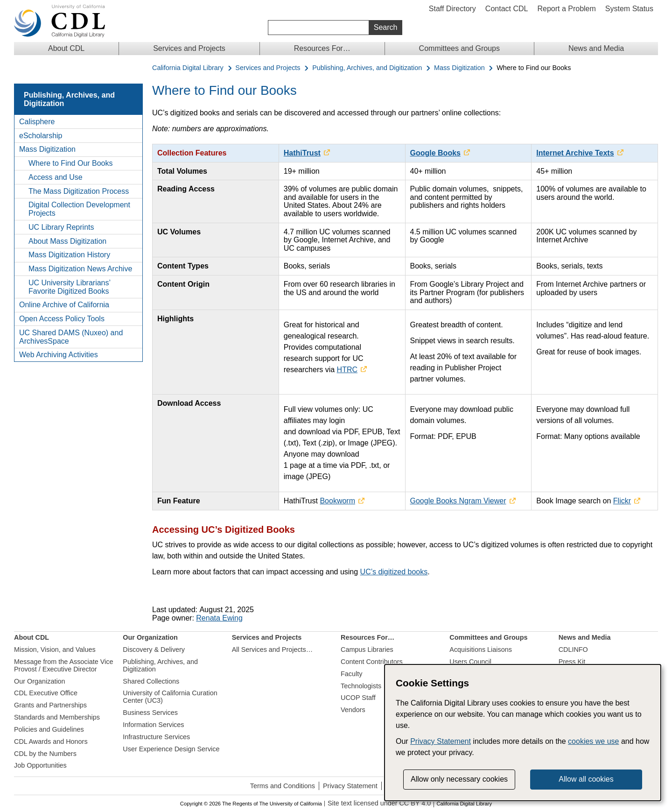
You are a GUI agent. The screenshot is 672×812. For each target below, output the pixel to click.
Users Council (470, 662)
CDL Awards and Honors (51, 741)
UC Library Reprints (61, 227)
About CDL (66, 48)
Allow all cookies (586, 779)
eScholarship (41, 136)
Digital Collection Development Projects (79, 209)
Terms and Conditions (283, 786)
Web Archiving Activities (59, 355)
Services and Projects (189, 48)
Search (386, 27)
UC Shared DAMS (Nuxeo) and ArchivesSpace (71, 337)
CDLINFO (573, 650)
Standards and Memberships (57, 717)
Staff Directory (452, 9)
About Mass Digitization (67, 241)
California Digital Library (188, 68)
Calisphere (37, 122)
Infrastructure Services (156, 737)
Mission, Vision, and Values (55, 650)
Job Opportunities (40, 765)
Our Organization (40, 681)
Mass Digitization (459, 68)
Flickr (622, 501)
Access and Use (56, 177)
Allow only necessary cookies (459, 779)
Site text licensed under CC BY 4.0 (379, 803)
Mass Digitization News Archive (80, 269)
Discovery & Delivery (154, 650)
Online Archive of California (64, 305)
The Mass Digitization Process (79, 191)
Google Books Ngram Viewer (458, 501)
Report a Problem (566, 9)
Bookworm (337, 501)
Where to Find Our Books (71, 163)
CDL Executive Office (46, 693)
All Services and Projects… (273, 650)
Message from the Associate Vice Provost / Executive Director (64, 665)
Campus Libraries (367, 650)
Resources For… (322, 48)
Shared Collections (151, 681)
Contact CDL (507, 9)
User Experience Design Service (171, 749)
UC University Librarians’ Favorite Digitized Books (69, 287)
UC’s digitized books (394, 572)
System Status (629, 9)
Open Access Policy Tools (62, 319)
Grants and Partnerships (50, 705)
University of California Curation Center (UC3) (170, 697)
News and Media (596, 48)
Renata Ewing (219, 618)
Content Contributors (372, 662)
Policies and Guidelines (49, 729)
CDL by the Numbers (45, 754)
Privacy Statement (350, 786)
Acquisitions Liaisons (481, 650)
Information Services (153, 725)
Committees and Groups (459, 48)
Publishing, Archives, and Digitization (367, 68)
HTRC (347, 370)
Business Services (150, 713)
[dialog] (523, 733)
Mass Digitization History (69, 255)
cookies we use (593, 741)
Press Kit (572, 662)
